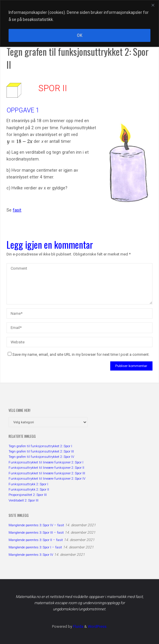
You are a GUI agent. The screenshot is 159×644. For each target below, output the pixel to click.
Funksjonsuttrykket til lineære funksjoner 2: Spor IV (47, 479)
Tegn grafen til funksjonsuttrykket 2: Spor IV (41, 457)
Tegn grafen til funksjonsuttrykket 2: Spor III (41, 451)
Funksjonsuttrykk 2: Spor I (28, 484)
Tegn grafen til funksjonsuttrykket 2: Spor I (40, 446)
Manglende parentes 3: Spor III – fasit (36, 532)
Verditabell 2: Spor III (23, 500)
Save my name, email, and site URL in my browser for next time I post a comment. (79, 354)
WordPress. (98, 626)
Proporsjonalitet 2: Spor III (28, 495)
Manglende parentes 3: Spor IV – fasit (36, 525)
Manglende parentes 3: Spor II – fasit (36, 540)
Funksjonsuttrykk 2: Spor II (29, 489)
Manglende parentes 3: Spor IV (31, 555)
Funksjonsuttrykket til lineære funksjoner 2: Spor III (47, 473)
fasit (17, 210)
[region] (79, 23)
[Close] (153, 5)
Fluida (78, 626)
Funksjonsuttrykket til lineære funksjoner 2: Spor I (46, 462)
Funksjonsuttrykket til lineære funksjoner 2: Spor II (46, 468)
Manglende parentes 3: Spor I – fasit (35, 547)
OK (80, 35)
